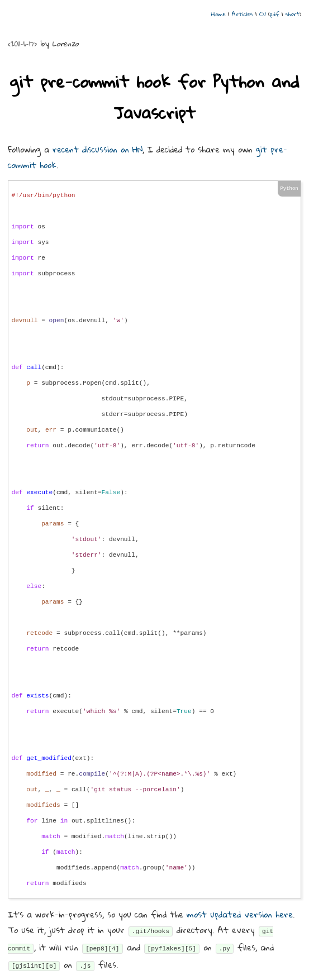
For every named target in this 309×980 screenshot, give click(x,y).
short (293, 14)
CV (263, 14)
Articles (243, 14)
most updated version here (240, 914)
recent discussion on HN (98, 149)
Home (218, 14)
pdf (275, 14)
